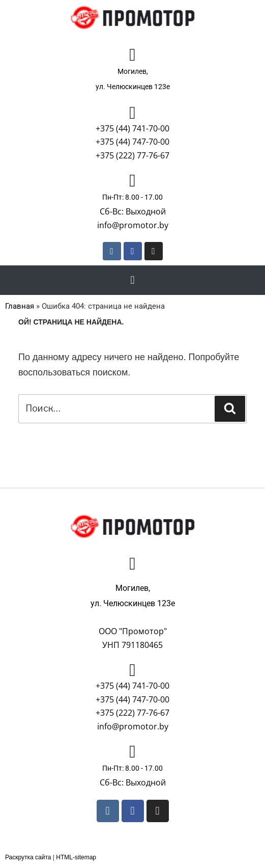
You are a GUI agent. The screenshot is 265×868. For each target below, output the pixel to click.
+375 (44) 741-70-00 (132, 128)
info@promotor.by (133, 225)
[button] (132, 280)
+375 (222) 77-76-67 (132, 155)
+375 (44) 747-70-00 (132, 142)
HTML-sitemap (76, 857)
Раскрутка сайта (28, 857)
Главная (20, 306)
